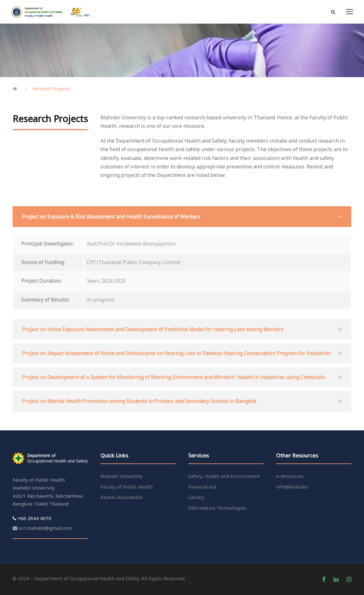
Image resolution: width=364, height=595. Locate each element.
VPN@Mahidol (292, 487)
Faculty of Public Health (127, 487)
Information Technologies (217, 508)
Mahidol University (122, 476)
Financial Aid (202, 487)
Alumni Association (121, 497)
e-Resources (290, 476)
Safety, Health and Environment (224, 476)
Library (196, 497)
